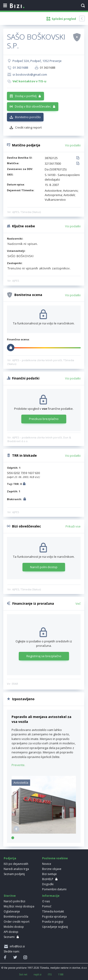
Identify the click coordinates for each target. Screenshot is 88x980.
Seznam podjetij (14, 874)
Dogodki (48, 884)
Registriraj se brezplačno (44, 656)
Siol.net (23, 974)
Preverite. (18, 765)
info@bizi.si (17, 946)
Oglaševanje (12, 911)
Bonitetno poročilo (28, 117)
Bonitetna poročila (16, 917)
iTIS (50, 974)
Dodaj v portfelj (26, 96)
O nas (46, 901)
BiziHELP (48, 879)
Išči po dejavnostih (16, 864)
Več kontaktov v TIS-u (29, 81)
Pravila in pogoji (53, 922)
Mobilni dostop (14, 927)
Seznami (9, 937)
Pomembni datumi (54, 889)
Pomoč (47, 906)
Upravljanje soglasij (55, 927)
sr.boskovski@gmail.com (30, 74)
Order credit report (17, 922)
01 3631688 (20, 68)
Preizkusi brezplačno (44, 419)
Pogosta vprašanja (54, 917)
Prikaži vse (73, 526)
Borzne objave (52, 869)
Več (78, 604)
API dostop (11, 932)
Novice (47, 864)
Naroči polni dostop (44, 567)
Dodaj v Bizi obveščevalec (33, 106)
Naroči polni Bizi (14, 901)
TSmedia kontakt (53, 911)
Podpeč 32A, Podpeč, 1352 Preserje (37, 61)
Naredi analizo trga (16, 869)
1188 (61, 974)
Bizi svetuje (49, 874)
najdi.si (38, 974)
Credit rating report (28, 127)
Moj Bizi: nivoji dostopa (19, 906)
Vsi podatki (73, 145)
